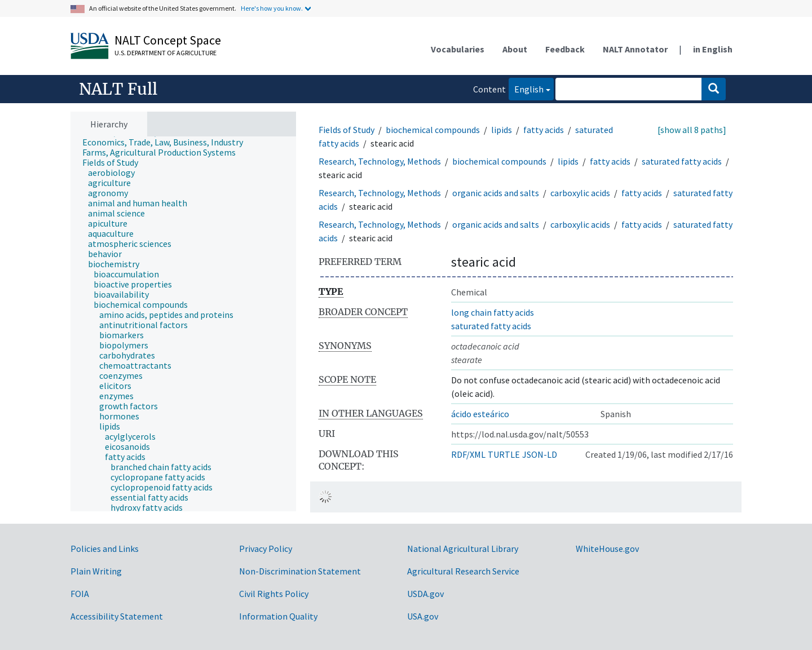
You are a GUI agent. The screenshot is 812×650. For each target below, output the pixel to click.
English (526, 88)
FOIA (80, 594)
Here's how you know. (272, 8)
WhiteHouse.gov (607, 549)
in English (713, 49)
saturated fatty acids (682, 161)
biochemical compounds (433, 130)
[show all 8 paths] (692, 130)
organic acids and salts (496, 193)
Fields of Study (347, 130)
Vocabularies (458, 49)
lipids (502, 130)
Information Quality (278, 616)
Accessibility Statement (117, 616)
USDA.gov (425, 594)
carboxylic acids (580, 193)
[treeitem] (167, 142)
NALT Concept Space (168, 40)
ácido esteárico (480, 414)
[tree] (183, 324)
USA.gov (423, 616)
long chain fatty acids (493, 312)
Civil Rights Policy (274, 594)
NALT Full (118, 89)
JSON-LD (540, 454)
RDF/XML (468, 454)
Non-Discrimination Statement (300, 571)
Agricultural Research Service (463, 571)
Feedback (565, 49)
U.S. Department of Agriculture (166, 53)
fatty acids (544, 130)
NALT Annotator (635, 49)
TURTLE (504, 454)
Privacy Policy (266, 549)
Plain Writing (96, 571)
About (515, 49)
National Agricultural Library (463, 549)
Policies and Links (105, 549)
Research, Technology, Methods (380, 161)
